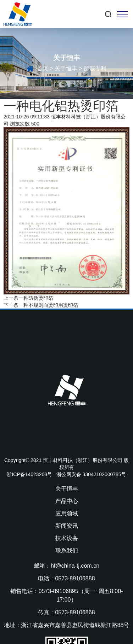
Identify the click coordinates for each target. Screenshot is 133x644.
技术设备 (67, 538)
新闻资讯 (67, 526)
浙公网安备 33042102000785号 (91, 474)
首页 (43, 69)
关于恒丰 (66, 69)
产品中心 (67, 501)
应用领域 (67, 513)
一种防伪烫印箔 (36, 298)
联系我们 (67, 551)
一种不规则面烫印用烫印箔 (48, 305)
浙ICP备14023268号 (29, 474)
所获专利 (95, 69)
